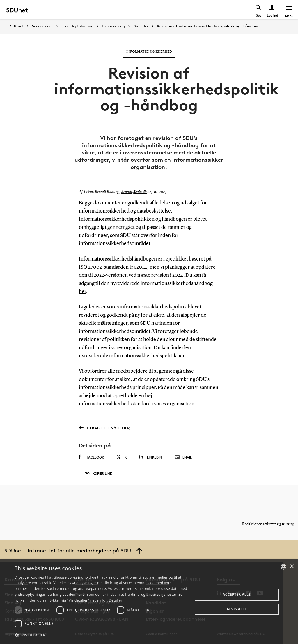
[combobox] (283, 567)
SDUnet (17, 26)
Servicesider (42, 26)
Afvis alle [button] (237, 609)
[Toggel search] (259, 9)
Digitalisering (113, 26)
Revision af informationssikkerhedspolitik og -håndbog (208, 26)
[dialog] (149, 602)
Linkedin (151, 457)
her (83, 292)
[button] (101, 635)
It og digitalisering (77, 26)
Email (183, 457)
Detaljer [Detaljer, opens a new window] (116, 600)
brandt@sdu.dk (134, 192)
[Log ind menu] (272, 9)
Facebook (92, 457)
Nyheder (141, 26)
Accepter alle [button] (237, 594)
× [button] (291, 567)
